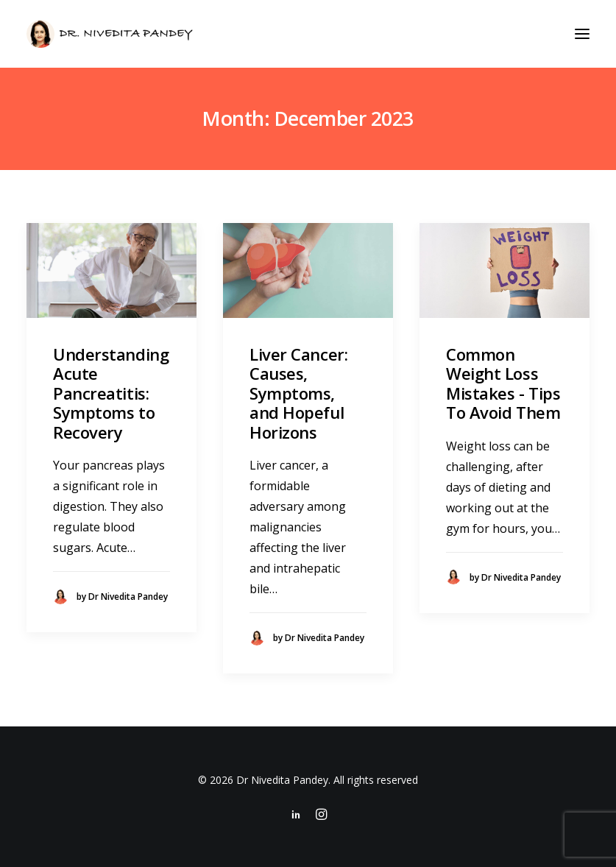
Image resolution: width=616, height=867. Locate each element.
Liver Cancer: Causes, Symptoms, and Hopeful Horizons (298, 393)
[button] (582, 34)
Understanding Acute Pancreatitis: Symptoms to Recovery (111, 393)
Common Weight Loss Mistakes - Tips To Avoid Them (503, 383)
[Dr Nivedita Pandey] (110, 34)
